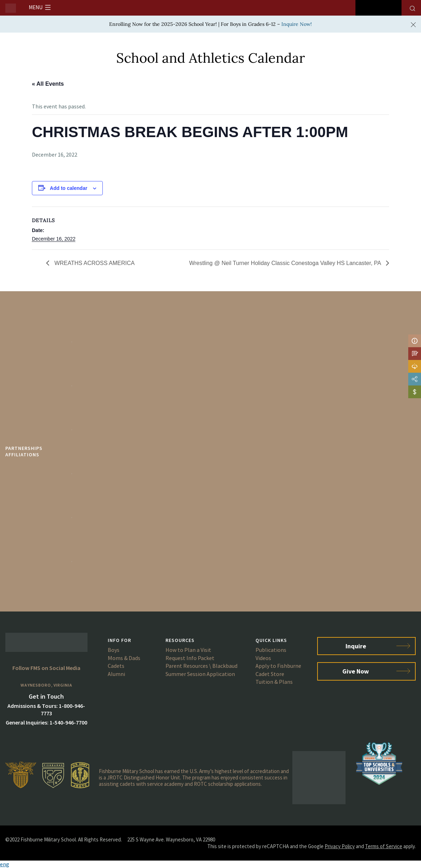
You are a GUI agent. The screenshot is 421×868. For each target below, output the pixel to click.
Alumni (116, 674)
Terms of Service (384, 846)
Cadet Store (270, 674)
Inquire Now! (297, 24)
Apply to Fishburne (278, 666)
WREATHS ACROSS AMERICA (94, 263)
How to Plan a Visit (188, 650)
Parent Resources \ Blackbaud (201, 666)
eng (5, 864)
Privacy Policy (340, 846)
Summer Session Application (200, 674)
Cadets (116, 666)
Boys (114, 650)
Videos (263, 658)
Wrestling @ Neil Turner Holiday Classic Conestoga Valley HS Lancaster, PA (286, 263)
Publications (271, 650)
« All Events (48, 84)
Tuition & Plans (274, 682)
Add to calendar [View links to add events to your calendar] (69, 188)
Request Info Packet (190, 658)
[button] (211, 864)
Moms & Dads (124, 658)
